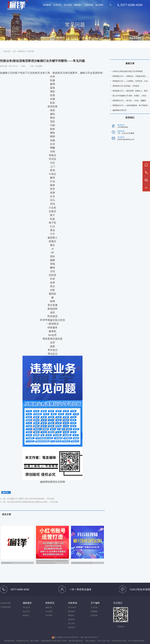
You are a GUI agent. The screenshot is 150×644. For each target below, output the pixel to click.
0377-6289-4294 (131, 5)
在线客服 (94, 615)
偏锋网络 (18, 5)
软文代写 (26, 611)
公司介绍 (94, 607)
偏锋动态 (49, 607)
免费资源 (71, 627)
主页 (14, 51)
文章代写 (57, 5)
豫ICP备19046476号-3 (89, 637)
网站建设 (71, 611)
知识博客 (99, 5)
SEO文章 (26, 607)
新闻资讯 (21, 51)
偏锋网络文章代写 (119, 110)
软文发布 (68, 5)
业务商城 (89, 5)
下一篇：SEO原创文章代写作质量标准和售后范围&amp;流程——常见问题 (29, 502)
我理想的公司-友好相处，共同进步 (126, 86)
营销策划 (71, 619)
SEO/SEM (72, 607)
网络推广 (78, 5)
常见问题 (30, 51)
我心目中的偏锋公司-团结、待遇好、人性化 (129, 96)
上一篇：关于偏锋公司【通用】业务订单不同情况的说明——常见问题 (27, 499)
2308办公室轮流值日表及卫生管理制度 (128, 71)
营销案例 (47, 5)
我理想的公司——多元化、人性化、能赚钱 (129, 101)
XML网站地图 (5, 603)
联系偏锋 (94, 611)
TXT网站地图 (5, 607)
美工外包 (71, 623)
